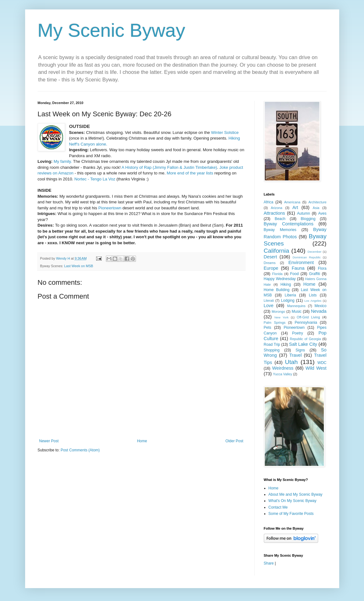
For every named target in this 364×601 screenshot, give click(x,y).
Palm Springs (275, 323)
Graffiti (315, 274)
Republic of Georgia (305, 339)
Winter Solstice (225, 132)
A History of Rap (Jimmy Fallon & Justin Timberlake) (169, 167)
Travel (295, 355)
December (314, 252)
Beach (280, 219)
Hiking (286, 284)
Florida (277, 274)
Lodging (288, 300)
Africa (269, 202)
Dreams (270, 263)
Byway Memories (280, 230)
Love (269, 306)
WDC (322, 363)
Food (294, 274)
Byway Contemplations (289, 224)
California (277, 251)
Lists (313, 295)
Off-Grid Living (308, 317)
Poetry (298, 333)
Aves (322, 213)
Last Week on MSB (79, 266)
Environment (301, 262)
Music (297, 312)
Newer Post (49, 441)
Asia (316, 208)
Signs (300, 350)
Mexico (321, 306)
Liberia (291, 295)
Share (269, 563)
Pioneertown (110, 208)
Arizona (277, 208)
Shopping (272, 350)
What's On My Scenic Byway (293, 501)
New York (282, 317)
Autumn (304, 213)
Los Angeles (313, 301)
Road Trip (272, 345)
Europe (271, 268)
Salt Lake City (303, 344)
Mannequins (296, 306)
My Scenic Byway (111, 30)
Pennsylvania (306, 323)
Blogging (308, 219)
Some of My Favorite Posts (291, 514)
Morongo (278, 312)
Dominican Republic (307, 257)
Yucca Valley (283, 374)
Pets (268, 328)
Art (295, 207)
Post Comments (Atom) (80, 450)
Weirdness (283, 368)
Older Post (234, 441)
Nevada (319, 311)
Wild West (316, 368)
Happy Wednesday (280, 279)
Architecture (318, 202)
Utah (291, 362)
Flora (322, 268)
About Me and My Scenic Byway (296, 494)
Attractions (274, 213)
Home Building (277, 290)
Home (142, 441)
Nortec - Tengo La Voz (95, 179)
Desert (270, 257)
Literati (269, 300)
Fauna (298, 268)
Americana (292, 202)
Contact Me (278, 507)
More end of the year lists (190, 173)
